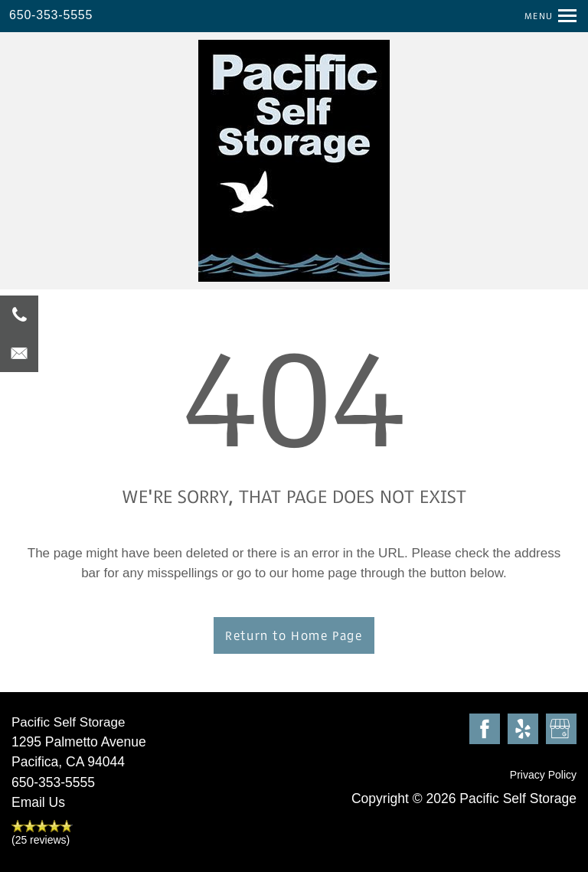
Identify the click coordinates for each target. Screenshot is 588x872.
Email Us (38, 802)
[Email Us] (19, 353)
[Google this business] (561, 730)
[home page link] (294, 161)
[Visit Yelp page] (523, 730)
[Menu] (545, 16)
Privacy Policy (543, 775)
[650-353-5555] (19, 315)
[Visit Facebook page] (485, 730)
